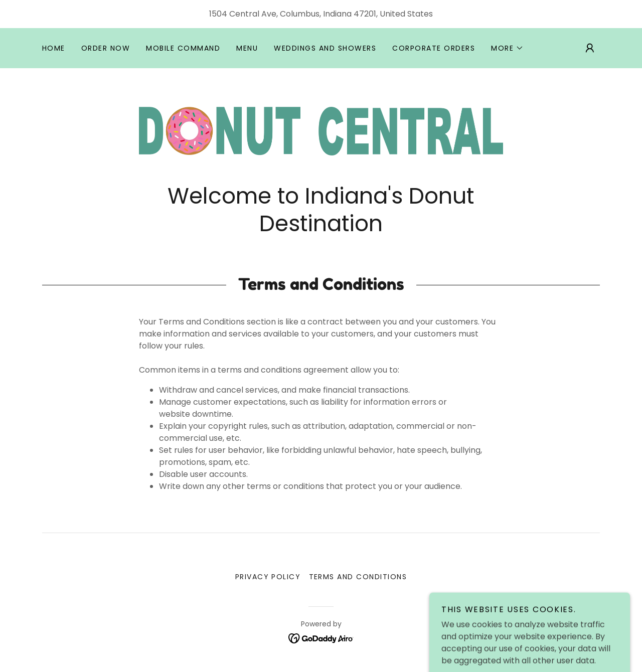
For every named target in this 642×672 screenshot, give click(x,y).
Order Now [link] (106, 48)
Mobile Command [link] (183, 48)
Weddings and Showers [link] (325, 48)
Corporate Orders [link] (434, 48)
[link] (321, 131)
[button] (507, 48)
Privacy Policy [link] (268, 577)
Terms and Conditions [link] (358, 577)
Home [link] (54, 48)
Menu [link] (247, 48)
